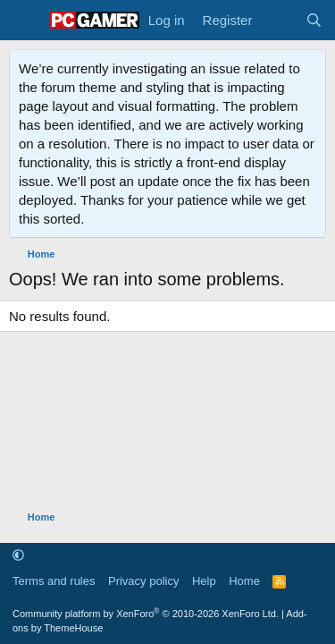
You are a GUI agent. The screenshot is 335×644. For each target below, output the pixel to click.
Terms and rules (54, 581)
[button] (18, 556)
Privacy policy (143, 581)
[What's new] (278, 20)
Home (244, 581)
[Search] (314, 20)
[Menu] (25, 21)
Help (204, 581)
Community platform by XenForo (146, 614)
